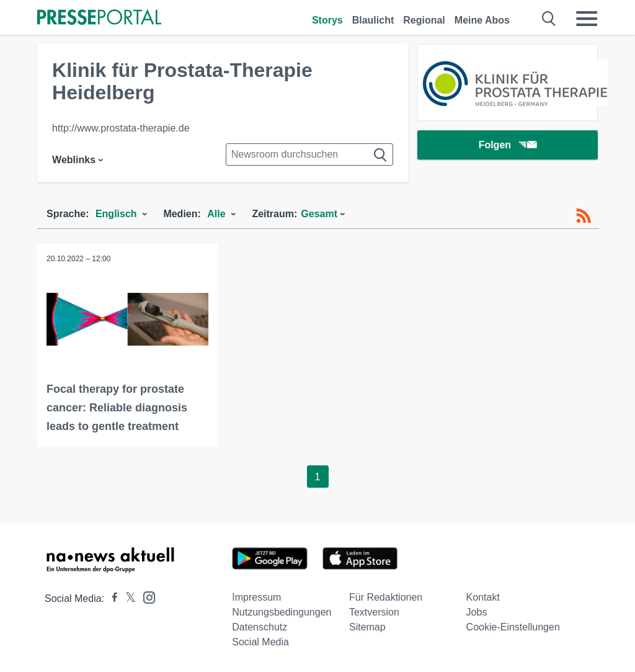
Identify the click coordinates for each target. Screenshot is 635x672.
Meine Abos (482, 20)
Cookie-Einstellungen (513, 627)
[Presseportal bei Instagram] (145, 597)
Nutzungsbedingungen (282, 612)
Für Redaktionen (386, 597)
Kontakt (483, 597)
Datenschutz (260, 627)
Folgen (508, 146)
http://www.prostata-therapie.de (121, 128)
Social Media (260, 642)
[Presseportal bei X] (127, 598)
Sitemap (367, 627)
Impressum (256, 597)
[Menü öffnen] (587, 19)
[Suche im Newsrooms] (309, 155)
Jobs (477, 612)
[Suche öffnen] (549, 19)
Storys (327, 20)
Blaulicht (373, 20)
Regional (424, 20)
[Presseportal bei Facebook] (111, 598)
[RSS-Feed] (584, 216)
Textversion (374, 612)
